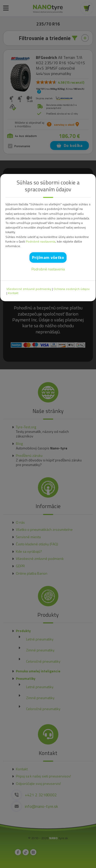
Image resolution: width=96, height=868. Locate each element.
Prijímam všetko (48, 257)
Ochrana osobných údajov (72, 289)
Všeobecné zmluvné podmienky (29, 289)
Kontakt (13, 293)
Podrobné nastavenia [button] (41, 242)
